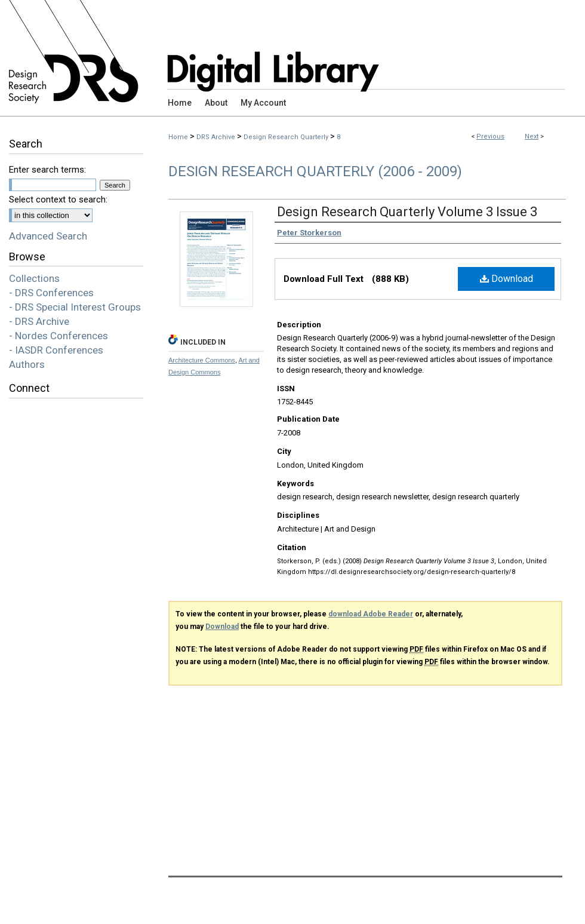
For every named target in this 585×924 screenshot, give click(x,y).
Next (532, 136)
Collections (34, 278)
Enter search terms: (47, 170)
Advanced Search (48, 236)
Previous (490, 136)
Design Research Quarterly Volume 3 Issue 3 (407, 212)
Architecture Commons (202, 360)
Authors (27, 364)
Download (507, 279)
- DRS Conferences (51, 293)
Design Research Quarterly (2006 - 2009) (315, 171)
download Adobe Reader (371, 614)
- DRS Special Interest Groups (75, 307)
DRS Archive (216, 137)
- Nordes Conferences (59, 336)
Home (178, 137)
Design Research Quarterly (286, 137)
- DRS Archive (39, 321)
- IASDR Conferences (56, 350)
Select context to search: (58, 199)
